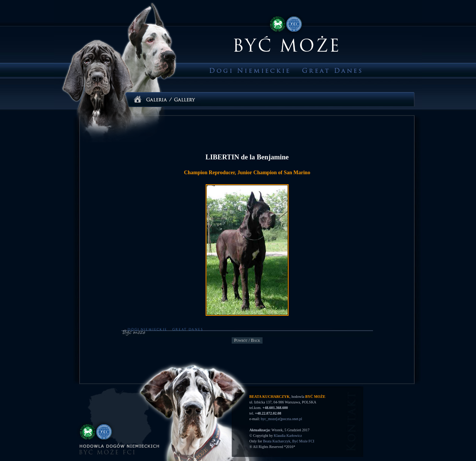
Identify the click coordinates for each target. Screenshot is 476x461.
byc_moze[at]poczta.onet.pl (281, 419)
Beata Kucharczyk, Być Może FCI (289, 441)
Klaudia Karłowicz (288, 436)
